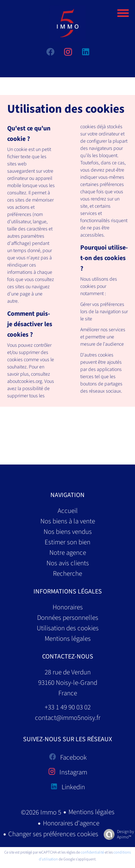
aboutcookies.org (25, 381)
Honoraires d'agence (71, 823)
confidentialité (92, 852)
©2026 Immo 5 (41, 813)
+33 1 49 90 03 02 (68, 707)
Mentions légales (91, 812)
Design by (117, 834)
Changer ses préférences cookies (53, 834)
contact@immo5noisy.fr (68, 718)
